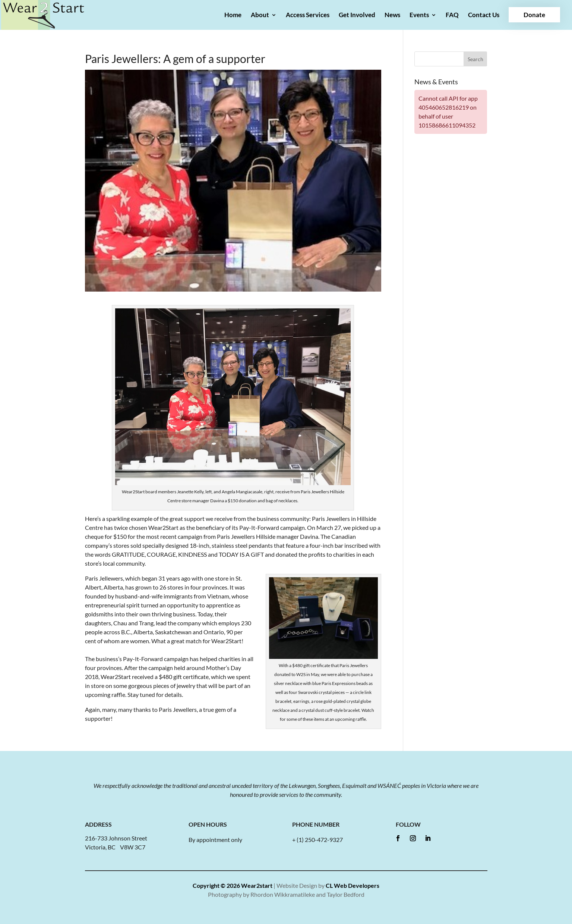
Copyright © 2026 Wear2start (233, 885)
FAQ (452, 15)
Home (233, 15)
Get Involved (357, 15)
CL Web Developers (353, 885)
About (260, 15)
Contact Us (484, 15)
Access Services (308, 15)
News (392, 15)
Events (419, 15)
